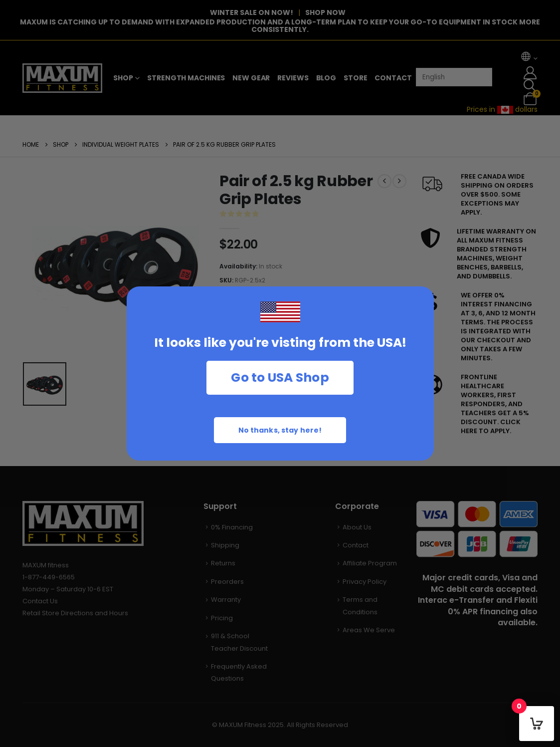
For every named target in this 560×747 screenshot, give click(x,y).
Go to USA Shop (280, 377)
